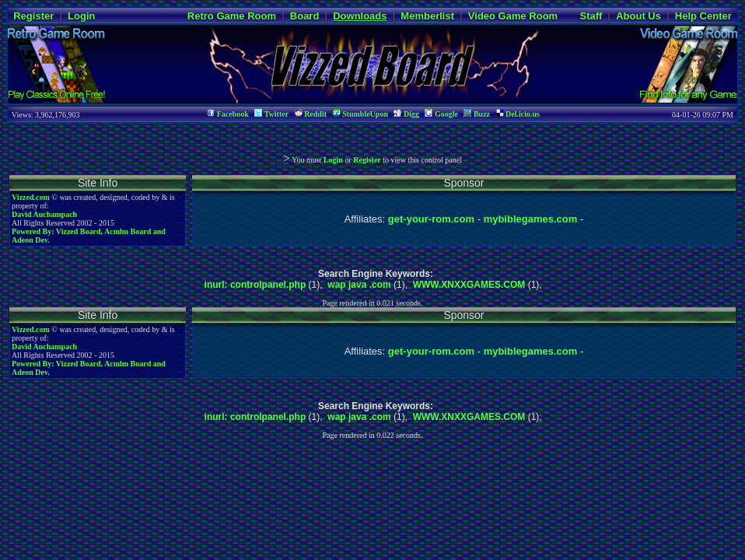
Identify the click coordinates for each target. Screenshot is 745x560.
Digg (406, 114)
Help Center (703, 16)
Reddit (311, 114)
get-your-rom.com (431, 219)
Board (305, 16)
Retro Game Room (232, 16)
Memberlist (427, 16)
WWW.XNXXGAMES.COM (469, 285)
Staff (591, 16)
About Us (638, 16)
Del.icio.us (518, 114)
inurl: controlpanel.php (255, 285)
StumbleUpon (360, 114)
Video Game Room (513, 16)
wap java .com (359, 285)
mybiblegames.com (531, 219)
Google (441, 114)
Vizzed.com (31, 197)
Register (33, 16)
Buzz (477, 114)
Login (81, 16)
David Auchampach (44, 214)
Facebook (228, 114)
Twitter (271, 114)
